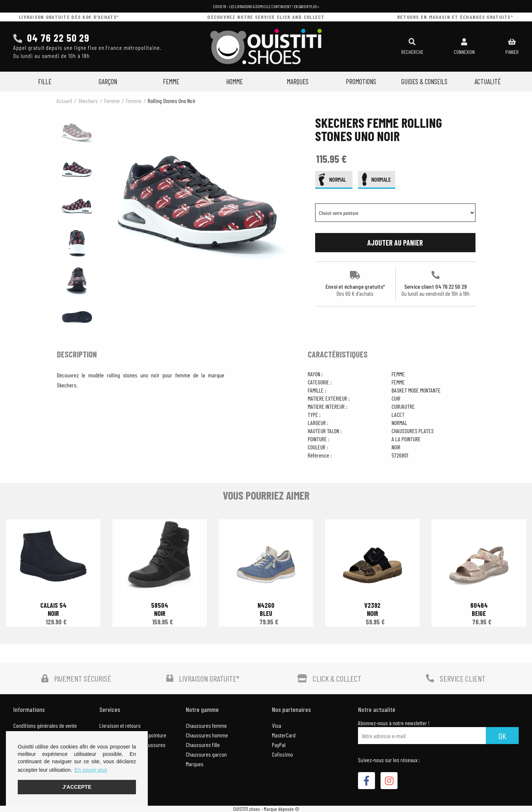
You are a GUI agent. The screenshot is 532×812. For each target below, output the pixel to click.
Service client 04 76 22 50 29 (436, 284)
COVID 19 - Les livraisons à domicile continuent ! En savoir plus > (266, 6)
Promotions (361, 81)
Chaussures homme (207, 735)
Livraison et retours (120, 725)
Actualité (487, 81)
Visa (277, 725)
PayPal (279, 745)
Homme (234, 81)
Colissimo (282, 754)
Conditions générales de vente (45, 725)
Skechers (88, 101)
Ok (502, 736)
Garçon (108, 81)
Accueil (64, 101)
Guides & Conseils (424, 81)
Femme (171, 81)
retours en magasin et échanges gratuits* (455, 17)
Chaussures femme (206, 725)
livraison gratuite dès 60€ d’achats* (69, 17)
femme (112, 101)
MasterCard (284, 735)
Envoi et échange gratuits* (355, 284)
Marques (298, 81)
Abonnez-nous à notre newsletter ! (394, 723)
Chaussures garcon (206, 754)
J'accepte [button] (77, 787)
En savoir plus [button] (91, 770)
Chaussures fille (203, 745)
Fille (45, 81)
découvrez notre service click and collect (266, 17)
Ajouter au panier (395, 243)
